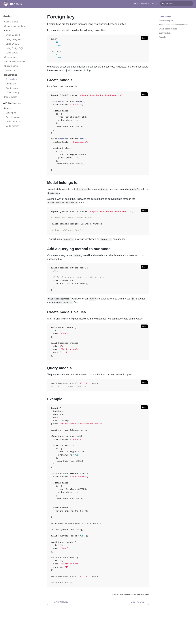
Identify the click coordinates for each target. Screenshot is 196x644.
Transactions (10, 70)
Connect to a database (15, 26)
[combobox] (180, 4)
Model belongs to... (166, 21)
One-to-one (11, 84)
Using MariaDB (13, 35)
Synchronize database (15, 62)
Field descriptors (13, 117)
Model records (12, 126)
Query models (11, 66)
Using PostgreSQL (14, 48)
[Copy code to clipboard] (144, 38)
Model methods (13, 122)
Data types (11, 113)
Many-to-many (12, 93)
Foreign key (11, 79)
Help (161, 4)
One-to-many (12, 88)
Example (162, 37)
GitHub (152, 4)
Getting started (11, 22)
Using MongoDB (13, 39)
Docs (142, 4)
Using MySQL (12, 44)
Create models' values (168, 29)
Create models (11, 57)
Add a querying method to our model (173, 25)
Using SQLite (12, 53)
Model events (11, 97)
